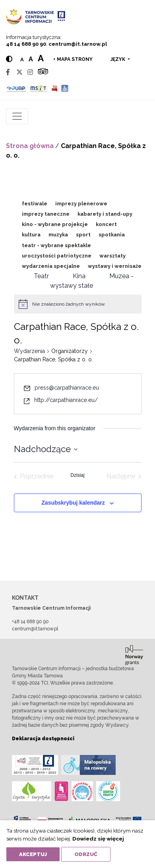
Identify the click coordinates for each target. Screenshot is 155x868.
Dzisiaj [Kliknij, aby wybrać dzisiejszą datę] (77, 475)
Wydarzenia (29, 351)
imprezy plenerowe (81, 204)
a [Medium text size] (31, 59)
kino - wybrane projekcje (55, 224)
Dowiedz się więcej (98, 839)
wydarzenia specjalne (51, 266)
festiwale (35, 204)
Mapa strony (75, 59)
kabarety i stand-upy (105, 214)
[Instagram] (30, 72)
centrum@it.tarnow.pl (78, 44)
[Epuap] (16, 88)
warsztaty (112, 256)
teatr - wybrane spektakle (56, 245)
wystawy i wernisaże (115, 266)
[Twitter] (19, 72)
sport (83, 235)
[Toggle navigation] (17, 116)
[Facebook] (8, 72)
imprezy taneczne (46, 214)
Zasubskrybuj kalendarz (73, 503)
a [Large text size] (41, 58)
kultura (31, 235)
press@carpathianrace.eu (67, 388)
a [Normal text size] (22, 59)
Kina (79, 276)
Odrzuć (86, 854)
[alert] (69, 304)
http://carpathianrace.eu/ (66, 400)
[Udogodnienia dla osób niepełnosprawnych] (65, 88)
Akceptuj (33, 854)
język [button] (118, 59)
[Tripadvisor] (43, 72)
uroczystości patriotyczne (57, 256)
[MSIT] (39, 88)
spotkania (112, 235)
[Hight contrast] (9, 59)
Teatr (41, 276)
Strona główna (30, 146)
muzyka (58, 235)
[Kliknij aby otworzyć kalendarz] (46, 449)
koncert (106, 224)
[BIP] (54, 88)
